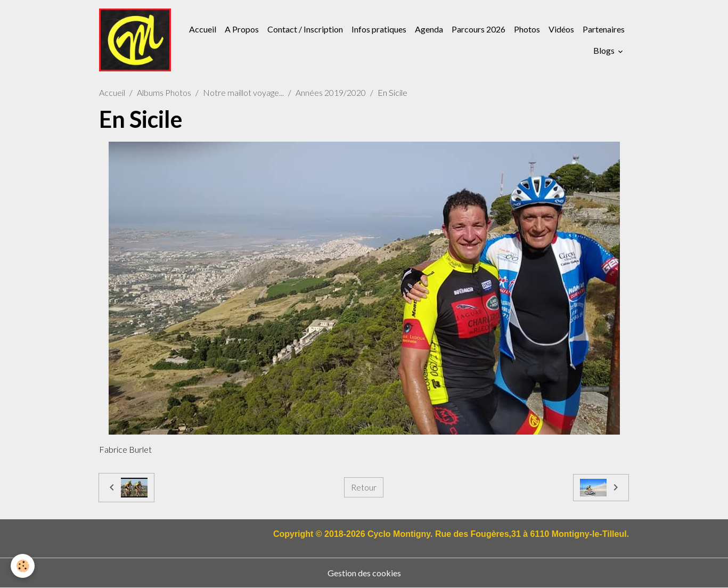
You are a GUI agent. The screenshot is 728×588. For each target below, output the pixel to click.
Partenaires (604, 29)
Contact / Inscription (305, 29)
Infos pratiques (379, 29)
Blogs (605, 50)
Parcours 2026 (478, 29)
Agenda (429, 29)
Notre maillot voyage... (243, 92)
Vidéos (561, 29)
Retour (364, 487)
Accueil (203, 29)
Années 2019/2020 (331, 92)
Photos (527, 29)
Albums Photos (164, 92)
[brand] (135, 40)
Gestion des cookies (364, 573)
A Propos (242, 29)
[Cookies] (23, 566)
